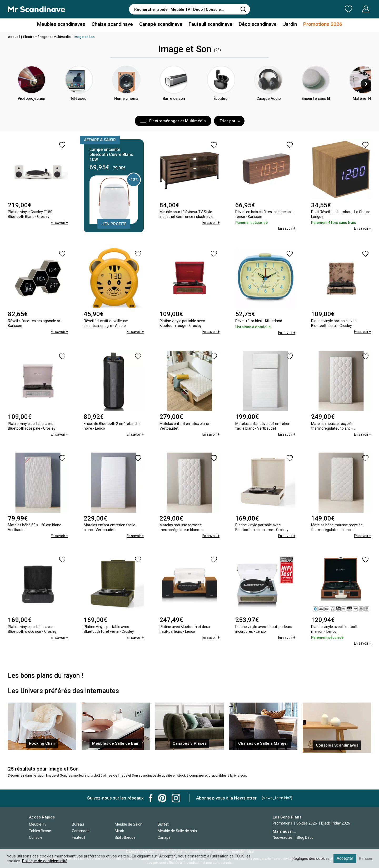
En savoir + (59, 223)
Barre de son (174, 107)
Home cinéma (126, 107)
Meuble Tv (38, 824)
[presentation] (366, 84)
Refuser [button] (366, 859)
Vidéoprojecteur (32, 107)
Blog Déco (305, 837)
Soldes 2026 (307, 823)
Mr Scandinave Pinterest (162, 798)
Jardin (286, 25)
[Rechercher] (243, 9)
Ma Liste (321, 9)
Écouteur (221, 107)
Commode (81, 830)
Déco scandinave (255, 25)
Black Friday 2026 (336, 823)
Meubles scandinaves (65, 25)
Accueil (14, 37)
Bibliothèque (125, 837)
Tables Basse (40, 830)
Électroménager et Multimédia (47, 37)
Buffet (163, 824)
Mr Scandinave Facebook (151, 798)
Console (36, 837)
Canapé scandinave (161, 25)
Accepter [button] (345, 858)
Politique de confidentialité (45, 861)
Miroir (119, 830)
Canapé (164, 837)
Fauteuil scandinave (210, 25)
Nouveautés (283, 837)
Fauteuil (78, 837)
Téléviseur (79, 107)
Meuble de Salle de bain (177, 830)
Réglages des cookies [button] (310, 859)
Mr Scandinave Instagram (176, 798)
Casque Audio (269, 107)
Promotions (282, 823)
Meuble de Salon (129, 824)
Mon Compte (356, 9)
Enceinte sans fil (316, 107)
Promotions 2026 (318, 25)
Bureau (78, 824)
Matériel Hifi (363, 107)
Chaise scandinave (114, 25)
